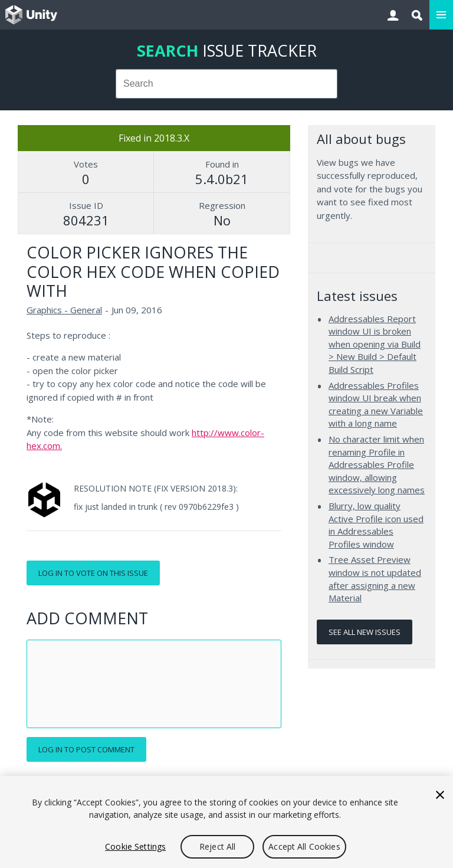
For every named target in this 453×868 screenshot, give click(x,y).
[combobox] (227, 84)
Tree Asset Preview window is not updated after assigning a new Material (375, 579)
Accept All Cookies (304, 846)
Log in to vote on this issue (93, 573)
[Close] (440, 795)
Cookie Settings (135, 846)
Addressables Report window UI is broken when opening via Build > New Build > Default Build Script (375, 344)
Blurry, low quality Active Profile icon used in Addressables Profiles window (376, 525)
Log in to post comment (86, 749)
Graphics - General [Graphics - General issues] (64, 310)
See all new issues (365, 632)
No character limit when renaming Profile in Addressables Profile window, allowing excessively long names (377, 464)
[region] (226, 822)
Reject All (217, 846)
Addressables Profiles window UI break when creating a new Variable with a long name (376, 404)
